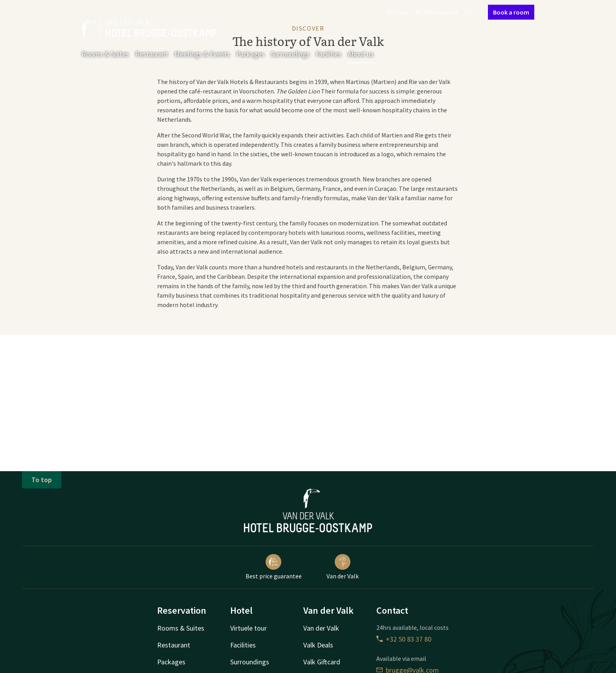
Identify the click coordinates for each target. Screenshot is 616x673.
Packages (250, 54)
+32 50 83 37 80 (404, 639)
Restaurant (152, 54)
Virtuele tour (248, 628)
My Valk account (437, 12)
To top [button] (42, 480)
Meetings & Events (202, 54)
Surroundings (290, 54)
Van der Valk (343, 567)
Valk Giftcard (322, 662)
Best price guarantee (274, 567)
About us (361, 54)
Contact (398, 12)
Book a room (511, 12)
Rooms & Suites (105, 54)
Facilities (329, 54)
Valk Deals (318, 645)
